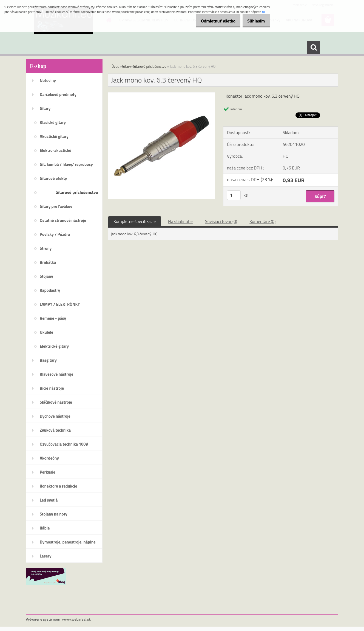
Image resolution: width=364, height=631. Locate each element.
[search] (314, 47)
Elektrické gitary (54, 346)
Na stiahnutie (180, 221)
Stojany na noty (54, 514)
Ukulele (46, 332)
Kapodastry (50, 290)
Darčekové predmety (58, 94)
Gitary (45, 108)
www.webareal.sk (77, 619)
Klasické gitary (53, 122)
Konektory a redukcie (59, 486)
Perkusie (48, 472)
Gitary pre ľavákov (56, 206)
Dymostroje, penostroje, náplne (68, 542)
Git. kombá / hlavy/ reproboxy (66, 164)
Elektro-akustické (56, 150)
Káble (45, 528)
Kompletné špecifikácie (135, 221)
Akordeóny (49, 458)
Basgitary (48, 360)
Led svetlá (49, 500)
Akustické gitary (54, 136)
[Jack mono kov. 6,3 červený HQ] (162, 95)
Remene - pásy (53, 318)
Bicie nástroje (52, 388)
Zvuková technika (55, 430)
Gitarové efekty (53, 178)
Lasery (46, 556)
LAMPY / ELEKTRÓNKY (60, 304)
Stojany (46, 276)
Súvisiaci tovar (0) (221, 221)
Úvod (115, 66)
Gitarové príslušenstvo (77, 192)
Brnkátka (48, 262)
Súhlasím (254, 21)
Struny (46, 248)
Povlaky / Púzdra (55, 234)
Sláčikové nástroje (56, 402)
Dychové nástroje (55, 416)
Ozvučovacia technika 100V (64, 444)
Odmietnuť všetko (212, 21)
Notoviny (48, 80)
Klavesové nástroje (56, 374)
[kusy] (234, 195)
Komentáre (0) (262, 221)
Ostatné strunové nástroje (63, 220)
